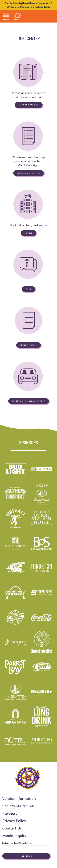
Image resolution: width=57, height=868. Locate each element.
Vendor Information (19, 799)
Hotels (29, 233)
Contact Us (12, 828)
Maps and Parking (29, 105)
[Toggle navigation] (6, 16)
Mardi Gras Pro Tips (29, 173)
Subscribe (26, 856)
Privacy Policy (14, 821)
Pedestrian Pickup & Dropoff (29, 401)
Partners (10, 813)
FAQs (28, 289)
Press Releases (28, 345)
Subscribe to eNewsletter (17, 843)
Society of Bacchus (18, 806)
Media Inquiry (14, 836)
